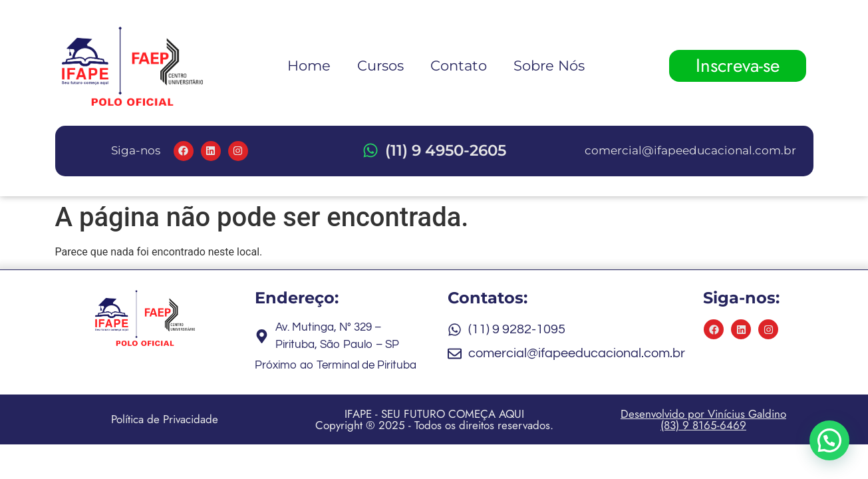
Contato (459, 66)
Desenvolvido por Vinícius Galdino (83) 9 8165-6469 (703, 419)
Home (309, 66)
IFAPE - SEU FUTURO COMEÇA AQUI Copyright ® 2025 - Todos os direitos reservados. (434, 419)
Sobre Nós (549, 66)
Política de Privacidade (165, 419)
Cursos (380, 66)
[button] (829, 439)
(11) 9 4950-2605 (446, 150)
